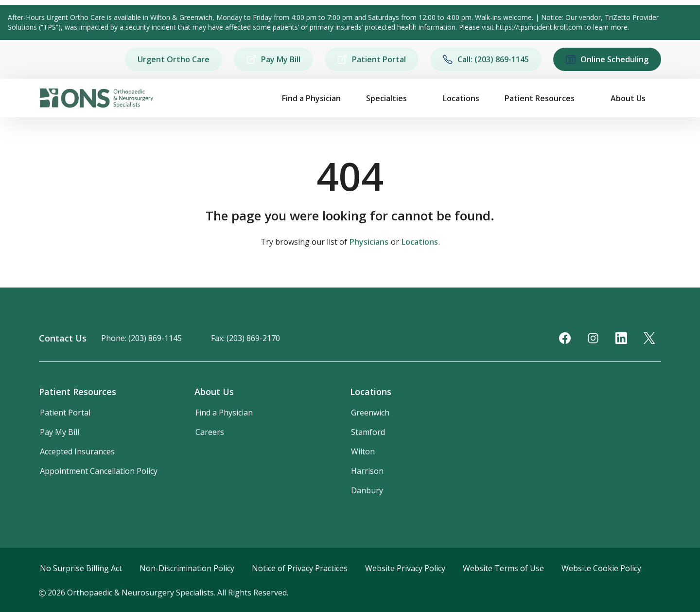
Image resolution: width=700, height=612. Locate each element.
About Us (628, 98)
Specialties (386, 98)
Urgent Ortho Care (174, 59)
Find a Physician (311, 98)
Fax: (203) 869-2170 (245, 338)
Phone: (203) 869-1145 (141, 338)
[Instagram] (593, 338)
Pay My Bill (273, 59)
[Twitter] (649, 338)
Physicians (369, 242)
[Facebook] (565, 338)
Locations (461, 98)
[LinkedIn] (621, 338)
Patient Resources (540, 98)
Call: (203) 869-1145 (486, 59)
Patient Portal (372, 59)
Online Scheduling (607, 59)
